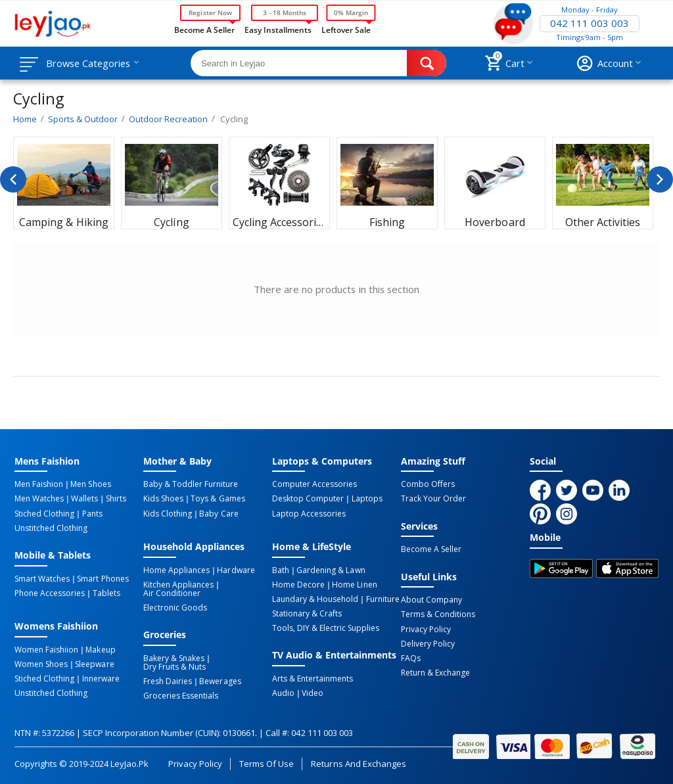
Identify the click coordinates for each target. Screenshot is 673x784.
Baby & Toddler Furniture (191, 484)
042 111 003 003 (590, 24)
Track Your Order (433, 499)
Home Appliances (176, 570)
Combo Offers (428, 484)
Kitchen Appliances (178, 584)
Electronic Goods (175, 607)
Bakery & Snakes (174, 658)
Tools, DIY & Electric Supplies (326, 628)
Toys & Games (218, 499)
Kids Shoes (163, 499)
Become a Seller (204, 29)
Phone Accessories (50, 593)
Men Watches (39, 499)
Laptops (366, 499)
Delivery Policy (428, 643)
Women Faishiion (46, 649)
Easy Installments (278, 29)
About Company (431, 600)
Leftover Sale (346, 29)
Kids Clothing (168, 513)
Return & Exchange (435, 672)
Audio (283, 693)
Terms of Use (267, 762)
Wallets (84, 499)
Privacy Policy (426, 629)
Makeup (100, 649)
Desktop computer (308, 499)
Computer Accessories (314, 484)
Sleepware (94, 664)
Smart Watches (42, 578)
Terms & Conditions (438, 614)
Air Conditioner (172, 593)
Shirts (115, 499)
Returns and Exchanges (358, 762)
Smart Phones (103, 578)
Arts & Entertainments (313, 678)
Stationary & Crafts (307, 613)
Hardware (236, 570)
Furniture (382, 599)
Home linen (354, 584)
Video (313, 693)
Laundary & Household (315, 599)
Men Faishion (39, 484)
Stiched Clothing (44, 513)
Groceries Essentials (181, 695)
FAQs (411, 658)
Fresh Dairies (168, 681)
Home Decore (298, 584)
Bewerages (220, 681)
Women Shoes (41, 664)
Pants (92, 513)
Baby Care (219, 513)
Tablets (106, 593)
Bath (281, 570)
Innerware (100, 678)
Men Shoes (90, 484)
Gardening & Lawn (331, 570)
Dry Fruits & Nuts (174, 666)
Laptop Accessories (309, 513)
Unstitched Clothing (51, 528)
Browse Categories (90, 63)
